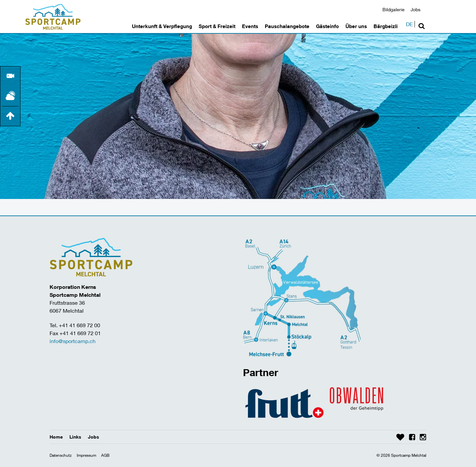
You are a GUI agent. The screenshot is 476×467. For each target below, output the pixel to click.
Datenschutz (61, 455)
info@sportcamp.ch (73, 341)
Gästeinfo (327, 26)
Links (75, 437)
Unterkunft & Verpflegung (162, 26)
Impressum (86, 455)
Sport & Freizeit (217, 26)
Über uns (356, 26)
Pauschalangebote (287, 26)
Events (250, 26)
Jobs (416, 9)
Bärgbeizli (386, 26)
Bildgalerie (394, 9)
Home (56, 437)
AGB (105, 455)
